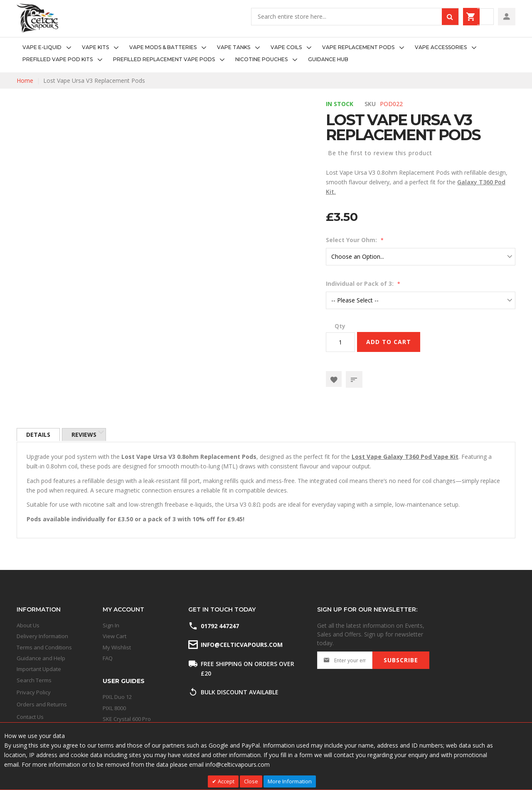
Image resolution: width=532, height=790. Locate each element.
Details (39, 435)
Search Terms (34, 680)
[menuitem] (49, 48)
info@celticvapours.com (241, 645)
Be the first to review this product (380, 153)
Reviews (86, 435)
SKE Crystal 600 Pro (127, 719)
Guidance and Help (41, 658)
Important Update (39, 669)
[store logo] (37, 18)
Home (25, 80)
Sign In (111, 625)
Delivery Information (42, 636)
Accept (225, 781)
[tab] (39, 435)
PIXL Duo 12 (117, 697)
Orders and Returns (42, 704)
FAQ (108, 658)
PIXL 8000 (114, 708)
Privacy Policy (34, 692)
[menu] (266, 54)
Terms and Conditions (44, 647)
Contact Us (30, 717)
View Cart (115, 636)
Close (251, 781)
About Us (28, 625)
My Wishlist (117, 647)
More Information (290, 781)
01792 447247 (220, 626)
